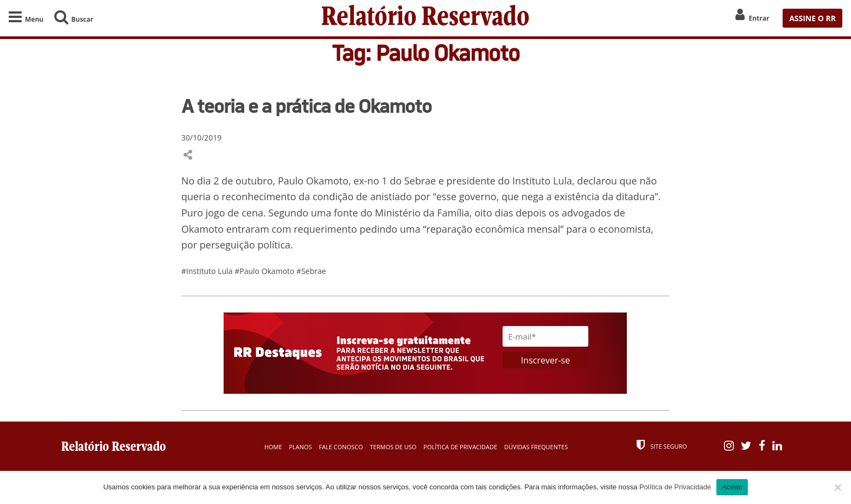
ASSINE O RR (812, 18)
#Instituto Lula (208, 271)
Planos (300, 447)
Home (273, 447)
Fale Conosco (341, 447)
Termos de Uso (393, 447)
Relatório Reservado (426, 18)
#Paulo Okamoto (265, 271)
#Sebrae (311, 271)
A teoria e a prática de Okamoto (306, 106)
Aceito (732, 487)
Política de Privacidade (460, 447)
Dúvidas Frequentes (536, 447)
